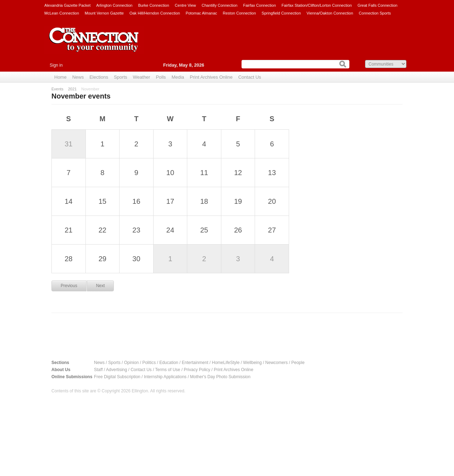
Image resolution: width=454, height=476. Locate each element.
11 (204, 173)
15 (103, 201)
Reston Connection (239, 13)
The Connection (94, 45)
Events (57, 89)
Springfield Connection (281, 13)
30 (136, 259)
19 (238, 201)
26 (238, 230)
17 (170, 201)
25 (204, 230)
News (78, 77)
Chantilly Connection (220, 5)
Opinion (131, 363)
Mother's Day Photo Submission (220, 377)
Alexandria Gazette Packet (67, 5)
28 (68, 259)
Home (60, 77)
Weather (142, 77)
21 (68, 230)
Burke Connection (153, 5)
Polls (161, 77)
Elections (99, 77)
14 (68, 201)
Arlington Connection (114, 5)
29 (103, 259)
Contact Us (250, 77)
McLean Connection (62, 13)
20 (272, 201)
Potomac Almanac (201, 13)
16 (136, 201)
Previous (69, 286)
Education (169, 363)
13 (272, 173)
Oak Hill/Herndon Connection (155, 13)
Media (178, 77)
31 (68, 144)
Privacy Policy (197, 370)
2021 (72, 89)
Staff (98, 370)
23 (136, 230)
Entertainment (195, 363)
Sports (121, 77)
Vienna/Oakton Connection (330, 13)
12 (238, 173)
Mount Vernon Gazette (104, 13)
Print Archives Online (211, 77)
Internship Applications (165, 377)
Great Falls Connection (378, 5)
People (298, 363)
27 (272, 230)
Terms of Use (168, 370)
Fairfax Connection (259, 5)
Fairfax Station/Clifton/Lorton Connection (317, 5)
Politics (149, 363)
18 (204, 201)
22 (103, 230)
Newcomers (276, 363)
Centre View (186, 5)
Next (101, 286)
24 (170, 230)
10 (170, 173)
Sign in (56, 65)
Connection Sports (375, 13)
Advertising (117, 370)
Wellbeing (252, 363)
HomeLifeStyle (226, 363)
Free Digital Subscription (117, 377)
